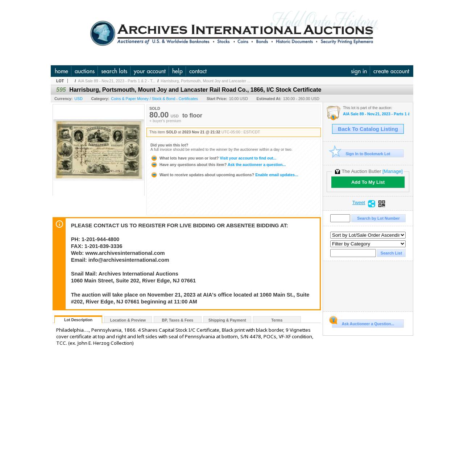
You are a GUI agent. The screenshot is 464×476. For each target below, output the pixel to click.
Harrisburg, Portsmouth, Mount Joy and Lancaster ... (206, 81)
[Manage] (392, 171)
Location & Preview (128, 320)
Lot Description (78, 320)
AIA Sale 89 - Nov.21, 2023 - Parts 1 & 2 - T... (117, 81)
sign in (359, 71)
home (61, 71)
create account (391, 71)
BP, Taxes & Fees (178, 320)
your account (150, 71)
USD (78, 99)
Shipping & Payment (227, 320)
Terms (277, 320)
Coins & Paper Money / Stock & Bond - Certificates (154, 99)
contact (198, 71)
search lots (114, 71)
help (177, 71)
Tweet (359, 203)
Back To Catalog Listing (368, 129)
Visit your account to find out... (213, 158)
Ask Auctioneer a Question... (363, 323)
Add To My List (368, 182)
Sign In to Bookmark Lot (361, 154)
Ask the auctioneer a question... (218, 165)
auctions (85, 71)
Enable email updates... (224, 175)
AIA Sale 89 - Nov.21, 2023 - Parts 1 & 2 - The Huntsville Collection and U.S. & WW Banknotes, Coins (376, 114)
